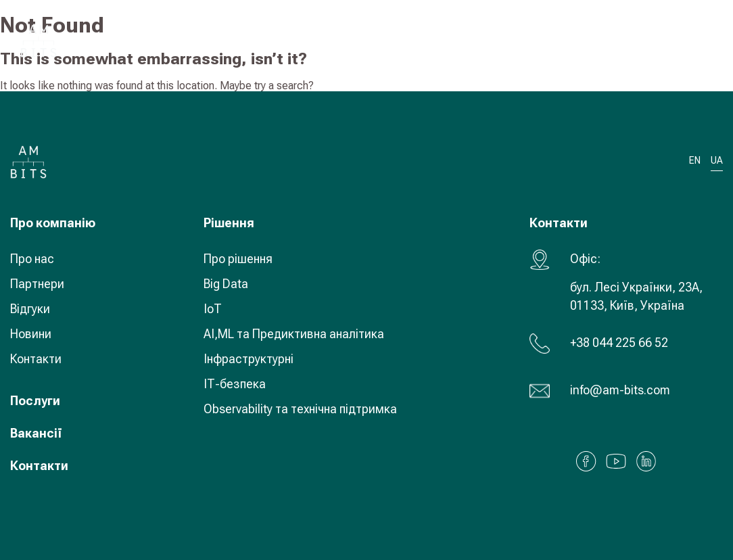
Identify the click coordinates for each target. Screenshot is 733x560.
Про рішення (238, 259)
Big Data (226, 284)
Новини (31, 334)
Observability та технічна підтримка (300, 409)
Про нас (32, 259)
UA (625, 40)
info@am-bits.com (620, 390)
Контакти (36, 359)
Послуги (35, 401)
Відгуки (30, 309)
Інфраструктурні (249, 359)
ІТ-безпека (235, 384)
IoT (213, 309)
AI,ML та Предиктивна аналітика (294, 334)
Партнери (37, 284)
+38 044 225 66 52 (619, 343)
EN (695, 161)
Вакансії (36, 433)
